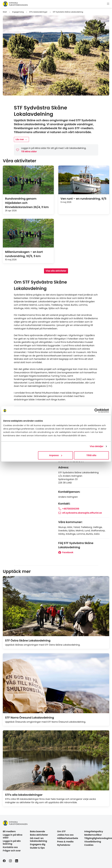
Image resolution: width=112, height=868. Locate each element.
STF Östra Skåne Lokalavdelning (28, 641)
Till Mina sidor (29, 151)
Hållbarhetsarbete (68, 838)
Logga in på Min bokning (12, 842)
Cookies (89, 845)
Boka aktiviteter (39, 835)
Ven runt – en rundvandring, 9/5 (83, 199)
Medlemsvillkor (93, 835)
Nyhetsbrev (64, 845)
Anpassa (56, 455)
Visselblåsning (93, 842)
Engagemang (18, 12)
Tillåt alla (91, 455)
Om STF (61, 831)
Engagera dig (38, 844)
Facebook (66, 552)
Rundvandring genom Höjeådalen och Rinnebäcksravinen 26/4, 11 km (27, 203)
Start (5, 12)
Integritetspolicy (94, 831)
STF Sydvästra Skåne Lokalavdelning (68, 12)
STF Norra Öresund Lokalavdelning (30, 718)
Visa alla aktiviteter (56, 271)
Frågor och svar (12, 851)
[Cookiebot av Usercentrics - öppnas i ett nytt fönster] (96, 411)
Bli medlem (9, 831)
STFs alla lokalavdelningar (24, 795)
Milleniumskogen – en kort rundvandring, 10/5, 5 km (24, 254)
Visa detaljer (96, 446)
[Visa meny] (108, 4)
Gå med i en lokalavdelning (38, 840)
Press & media (65, 842)
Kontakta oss (10, 847)
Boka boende (37, 831)
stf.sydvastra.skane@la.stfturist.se (80, 513)
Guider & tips (37, 848)
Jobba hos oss (65, 835)
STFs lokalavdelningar (38, 12)
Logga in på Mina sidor (13, 836)
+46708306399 (69, 509)
